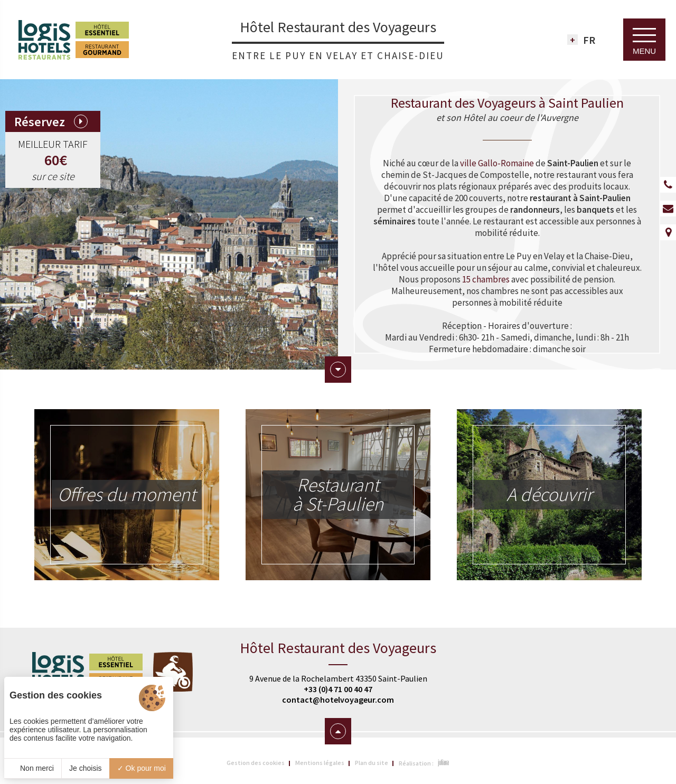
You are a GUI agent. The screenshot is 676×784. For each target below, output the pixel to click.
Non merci (33, 768)
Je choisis (85, 768)
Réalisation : (424, 763)
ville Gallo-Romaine (497, 163)
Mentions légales (320, 763)
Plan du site (372, 763)
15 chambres (486, 279)
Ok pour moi (142, 768)
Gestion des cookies (256, 763)
